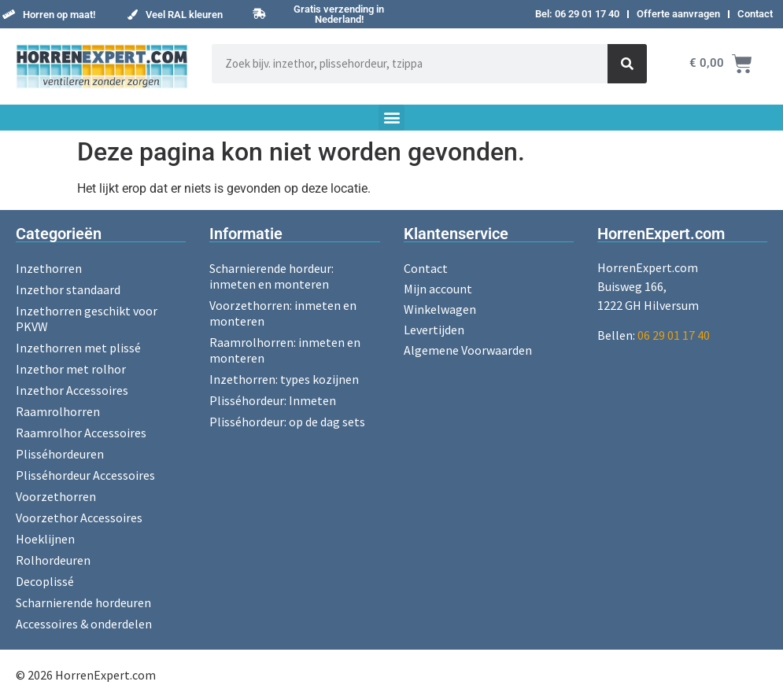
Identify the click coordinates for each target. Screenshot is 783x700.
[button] (49, 15)
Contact (755, 14)
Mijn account (438, 289)
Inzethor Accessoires (72, 390)
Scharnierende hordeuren (83, 602)
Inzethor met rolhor (71, 369)
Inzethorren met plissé (78, 348)
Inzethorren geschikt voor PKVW (87, 319)
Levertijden (434, 330)
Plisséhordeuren (60, 454)
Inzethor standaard (68, 289)
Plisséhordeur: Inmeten (273, 400)
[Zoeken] (627, 64)
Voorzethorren (56, 496)
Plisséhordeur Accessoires (85, 475)
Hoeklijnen (45, 539)
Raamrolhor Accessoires (81, 433)
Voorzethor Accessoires (79, 518)
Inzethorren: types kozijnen (284, 379)
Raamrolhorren (58, 411)
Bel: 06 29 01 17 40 (577, 14)
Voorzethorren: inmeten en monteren (283, 313)
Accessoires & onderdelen (84, 624)
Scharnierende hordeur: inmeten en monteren (271, 276)
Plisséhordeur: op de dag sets (287, 422)
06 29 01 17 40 (674, 335)
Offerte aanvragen (678, 14)
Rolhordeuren (53, 560)
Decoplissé (45, 581)
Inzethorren (49, 268)
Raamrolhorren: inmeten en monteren (285, 350)
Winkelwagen (440, 309)
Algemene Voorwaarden (468, 350)
